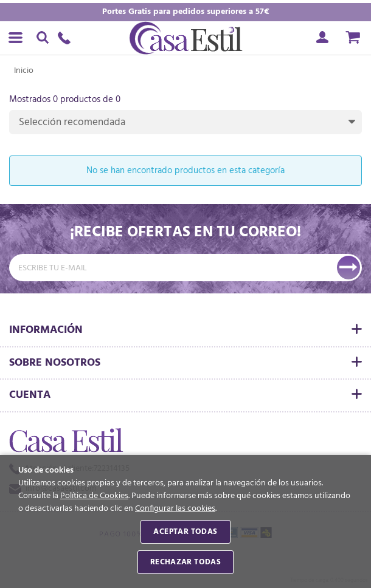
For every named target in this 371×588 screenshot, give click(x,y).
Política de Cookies (94, 496)
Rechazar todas (185, 562)
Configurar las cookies (175, 509)
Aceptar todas (185, 532)
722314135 (67, 38)
